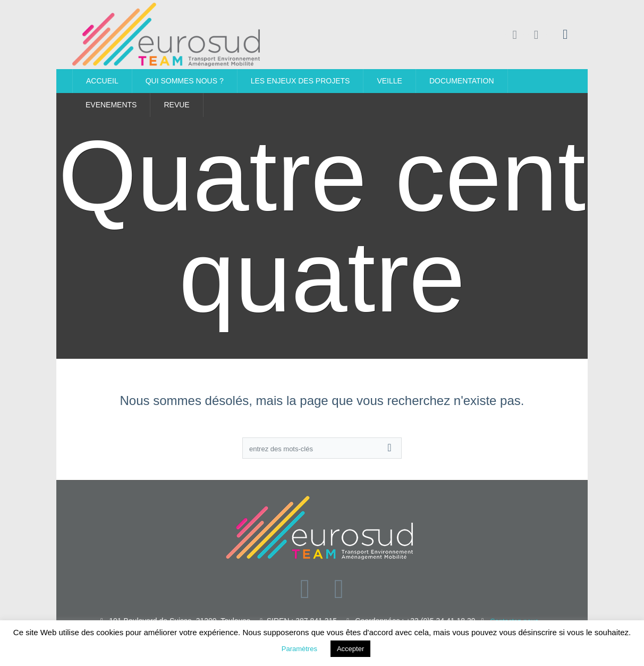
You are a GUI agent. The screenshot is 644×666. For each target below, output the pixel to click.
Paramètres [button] (299, 649)
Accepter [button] (350, 649)
